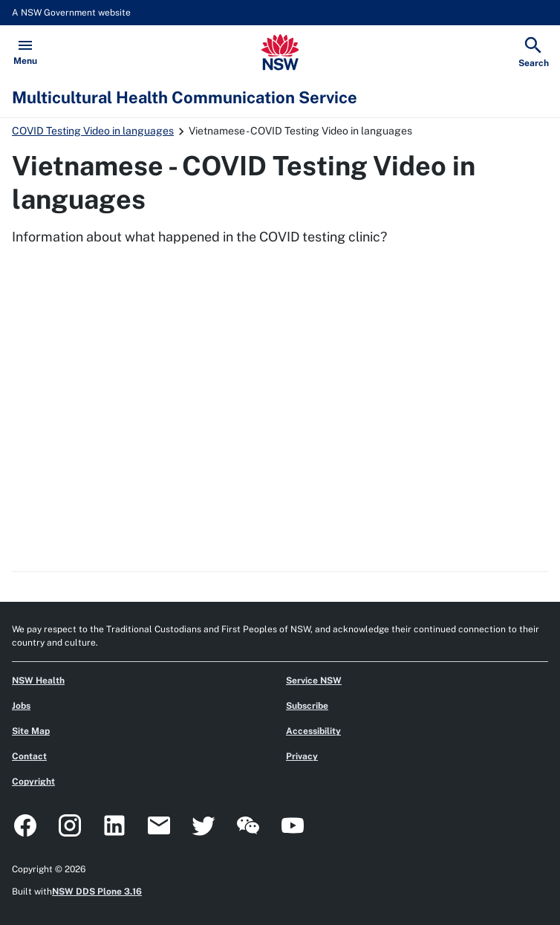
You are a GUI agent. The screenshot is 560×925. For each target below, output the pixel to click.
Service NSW (314, 681)
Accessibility (313, 731)
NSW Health (38, 681)
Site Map (31, 731)
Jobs (21, 706)
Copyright (33, 782)
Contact (29, 756)
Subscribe (307, 706)
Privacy (302, 756)
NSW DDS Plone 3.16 (97, 892)
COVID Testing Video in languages (93, 131)
